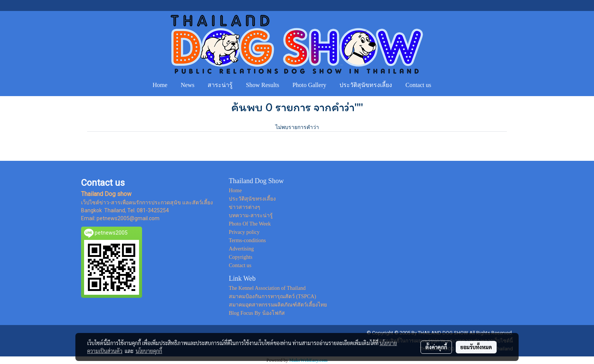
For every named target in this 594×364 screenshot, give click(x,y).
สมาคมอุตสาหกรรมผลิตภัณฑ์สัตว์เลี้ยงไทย (278, 305)
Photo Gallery (309, 85)
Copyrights (241, 257)
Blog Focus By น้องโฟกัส (257, 313)
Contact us (418, 85)
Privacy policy (244, 232)
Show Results (263, 85)
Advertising (241, 249)
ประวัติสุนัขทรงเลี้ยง (366, 85)
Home (160, 85)
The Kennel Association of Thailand (267, 288)
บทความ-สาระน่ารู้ (251, 215)
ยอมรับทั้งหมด (476, 347)
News (188, 85)
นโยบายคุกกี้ (149, 351)
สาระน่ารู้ (220, 85)
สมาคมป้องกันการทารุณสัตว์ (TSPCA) (272, 296)
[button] (445, 85)
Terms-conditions (247, 240)
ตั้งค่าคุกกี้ (436, 347)
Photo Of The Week (250, 224)
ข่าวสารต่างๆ (245, 207)
